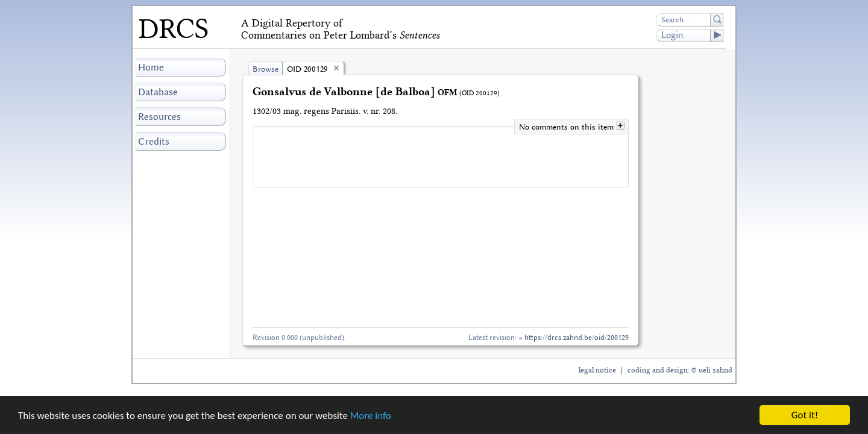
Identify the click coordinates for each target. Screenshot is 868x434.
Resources (159, 117)
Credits (154, 141)
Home (151, 67)
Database (158, 92)
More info (371, 416)
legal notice (597, 370)
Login (692, 36)
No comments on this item (568, 127)
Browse (266, 69)
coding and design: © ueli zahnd (680, 370)
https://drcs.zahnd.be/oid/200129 (577, 337)
